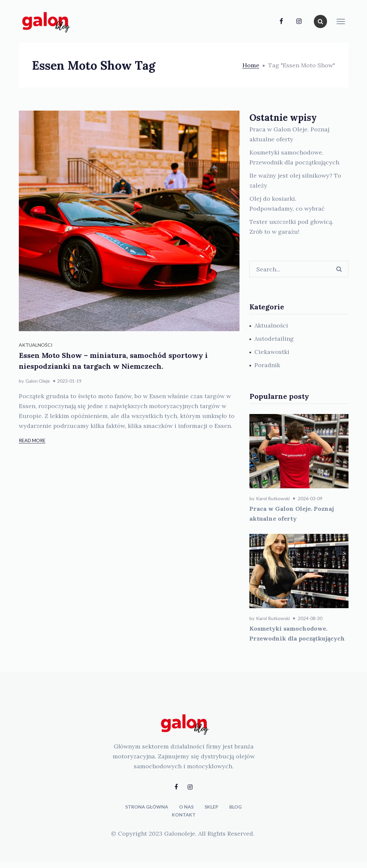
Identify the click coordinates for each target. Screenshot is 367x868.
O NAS (186, 807)
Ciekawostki (272, 352)
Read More (32, 440)
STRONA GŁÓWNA (147, 807)
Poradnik (267, 365)
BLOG (236, 807)
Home (251, 65)
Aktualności (36, 345)
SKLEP (211, 807)
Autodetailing (274, 339)
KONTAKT (184, 815)
